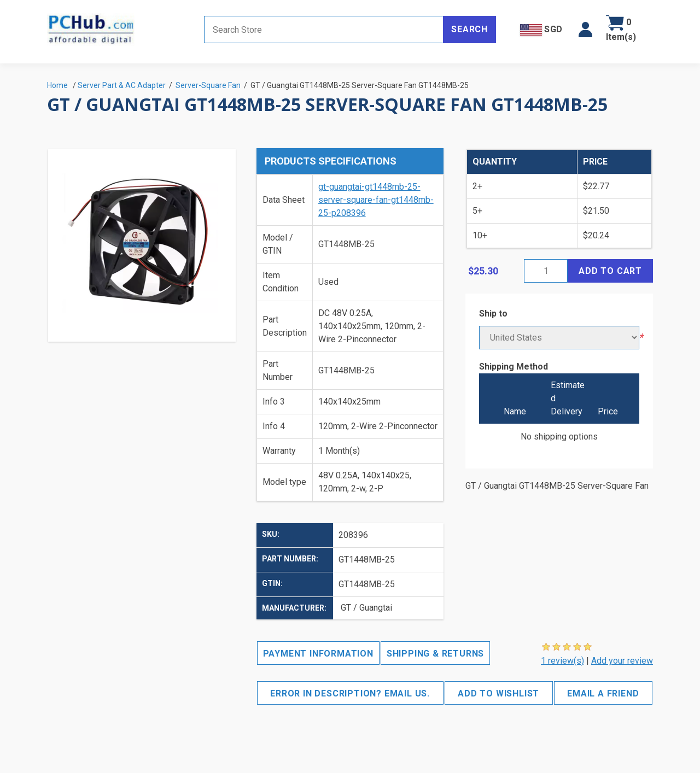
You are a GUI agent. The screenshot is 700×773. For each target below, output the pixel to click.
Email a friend (603, 693)
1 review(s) (562, 661)
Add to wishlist (498, 693)
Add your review (622, 661)
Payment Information (318, 654)
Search (469, 29)
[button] (585, 30)
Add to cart (610, 271)
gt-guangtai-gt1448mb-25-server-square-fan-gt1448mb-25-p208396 (376, 200)
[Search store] (324, 30)
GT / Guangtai (366, 608)
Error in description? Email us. (350, 693)
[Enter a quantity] (546, 271)
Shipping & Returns (435, 654)
